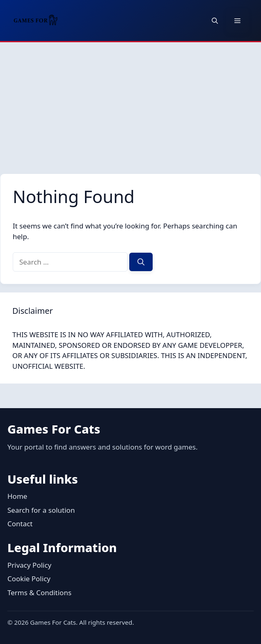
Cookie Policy (29, 579)
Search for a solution (41, 510)
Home (17, 496)
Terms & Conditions (39, 593)
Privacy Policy (29, 565)
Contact (20, 524)
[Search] (141, 262)
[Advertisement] (130, 104)
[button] (215, 21)
